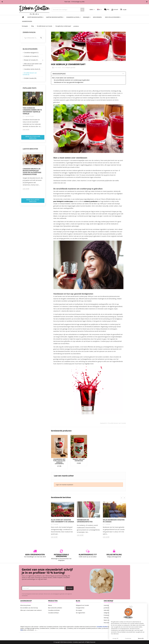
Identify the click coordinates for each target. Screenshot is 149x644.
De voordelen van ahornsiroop (29, 608)
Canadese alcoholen (54, 610)
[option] (33, 111)
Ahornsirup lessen (26, 605)
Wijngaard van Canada (82, 605)
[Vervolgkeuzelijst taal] (100, 10)
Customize (128, 638)
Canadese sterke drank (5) (32, 69)
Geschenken (97, 17)
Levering (106, 605)
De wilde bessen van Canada (117, 423)
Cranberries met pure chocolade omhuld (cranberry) (59, 461)
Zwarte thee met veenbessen (79, 460)
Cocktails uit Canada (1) (31, 56)
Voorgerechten (80, 608)
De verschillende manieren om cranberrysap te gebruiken (72, 80)
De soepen (79, 610)
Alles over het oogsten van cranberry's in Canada (63, 521)
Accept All (115, 638)
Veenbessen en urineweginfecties (85, 521)
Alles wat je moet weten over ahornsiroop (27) (32, 65)
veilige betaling (108, 613)
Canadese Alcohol (73, 17)
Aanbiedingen (27, 21)
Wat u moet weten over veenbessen (63, 78)
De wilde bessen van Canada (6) (30, 74)
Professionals (108, 615)
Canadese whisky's (54, 613)
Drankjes (86, 17)
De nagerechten (80, 613)
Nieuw (50, 605)
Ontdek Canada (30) (30, 78)
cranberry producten (91, 201)
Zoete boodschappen (35, 17)
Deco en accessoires (112, 17)
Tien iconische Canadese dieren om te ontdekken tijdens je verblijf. (32, 111)
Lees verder (26, 129)
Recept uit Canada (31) (31, 60)
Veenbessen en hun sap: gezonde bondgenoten (69, 82)
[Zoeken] (68, 10)
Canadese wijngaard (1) (31, 53)
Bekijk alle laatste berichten (33, 201)
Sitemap (106, 618)
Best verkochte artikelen (55, 608)
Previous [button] (121, 498)
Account (115, 10)
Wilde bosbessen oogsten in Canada (114, 521)
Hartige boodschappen (54, 17)
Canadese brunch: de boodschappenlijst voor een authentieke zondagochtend (32, 172)
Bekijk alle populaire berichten (33, 137)
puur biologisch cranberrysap (63, 201)
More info (141, 638)
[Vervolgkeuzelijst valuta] (92, 10)
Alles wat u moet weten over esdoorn (31, 610)
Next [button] (124, 498)
